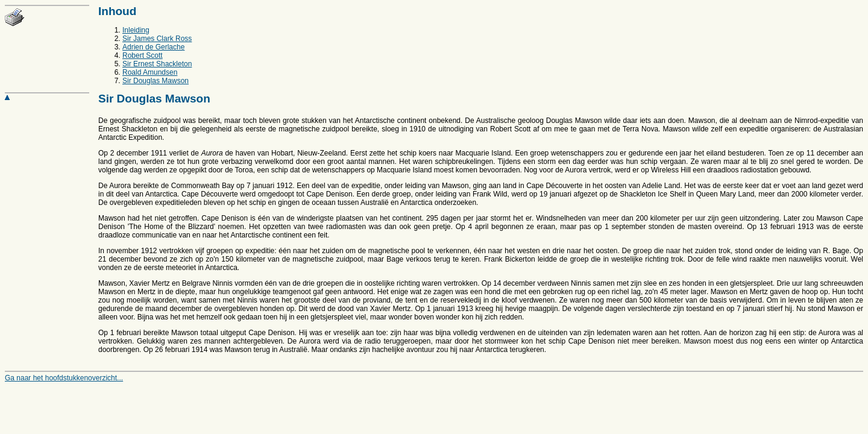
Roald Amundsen (150, 72)
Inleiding (136, 30)
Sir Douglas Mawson (156, 81)
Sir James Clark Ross (157, 39)
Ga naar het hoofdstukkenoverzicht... (64, 378)
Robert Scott (143, 55)
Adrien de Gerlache (153, 47)
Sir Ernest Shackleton (157, 64)
